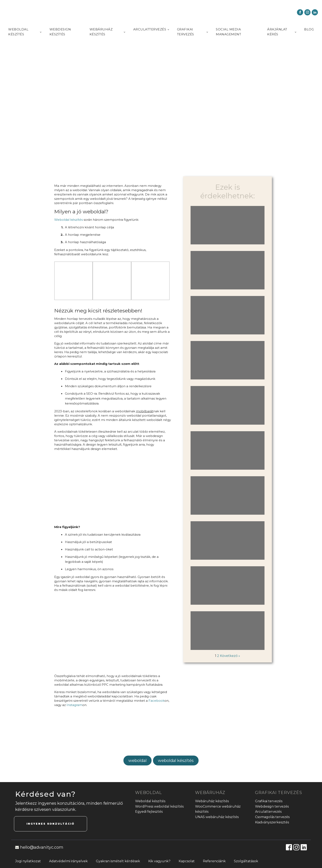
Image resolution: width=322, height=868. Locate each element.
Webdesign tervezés (272, 806)
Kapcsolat (187, 861)
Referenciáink (214, 861)
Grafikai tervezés (186, 32)
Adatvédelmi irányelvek (68, 861)
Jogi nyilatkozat (28, 861)
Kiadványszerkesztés (272, 822)
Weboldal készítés (18, 32)
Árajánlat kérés (277, 32)
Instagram (74, 705)
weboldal (137, 761)
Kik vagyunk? (159, 861)
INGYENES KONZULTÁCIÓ (51, 824)
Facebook (156, 701)
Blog (309, 29)
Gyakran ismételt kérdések (118, 861)
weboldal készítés (176, 761)
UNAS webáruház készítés (217, 817)
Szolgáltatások (246, 861)
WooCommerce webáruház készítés (218, 809)
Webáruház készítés (101, 32)
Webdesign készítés (60, 32)
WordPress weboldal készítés (159, 806)
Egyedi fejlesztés (149, 812)
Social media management (228, 32)
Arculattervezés (150, 29)
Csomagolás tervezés (272, 817)
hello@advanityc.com (42, 847)
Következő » (230, 656)
